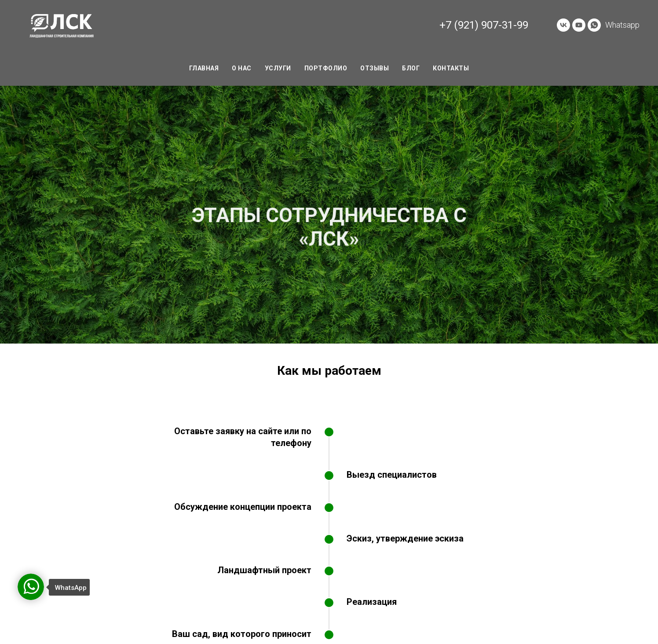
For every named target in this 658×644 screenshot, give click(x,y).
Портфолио (326, 68)
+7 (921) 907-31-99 (484, 25)
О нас (242, 68)
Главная (204, 68)
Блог (411, 68)
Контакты (451, 68)
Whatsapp (622, 25)
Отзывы (375, 68)
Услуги (278, 68)
